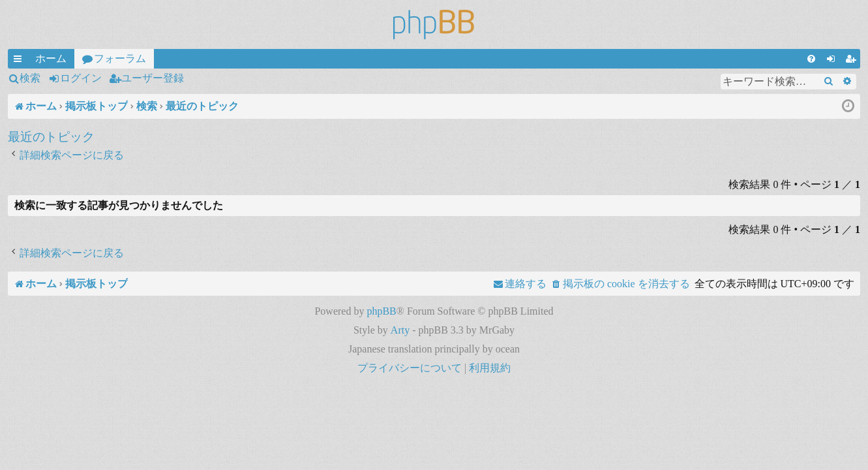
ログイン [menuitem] (833, 61)
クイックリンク (20, 61)
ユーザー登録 (153, 78)
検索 (30, 78)
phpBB (381, 311)
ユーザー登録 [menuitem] (853, 61)
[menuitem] (811, 59)
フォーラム (120, 58)
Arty (400, 330)
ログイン (81, 78)
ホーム (51, 58)
